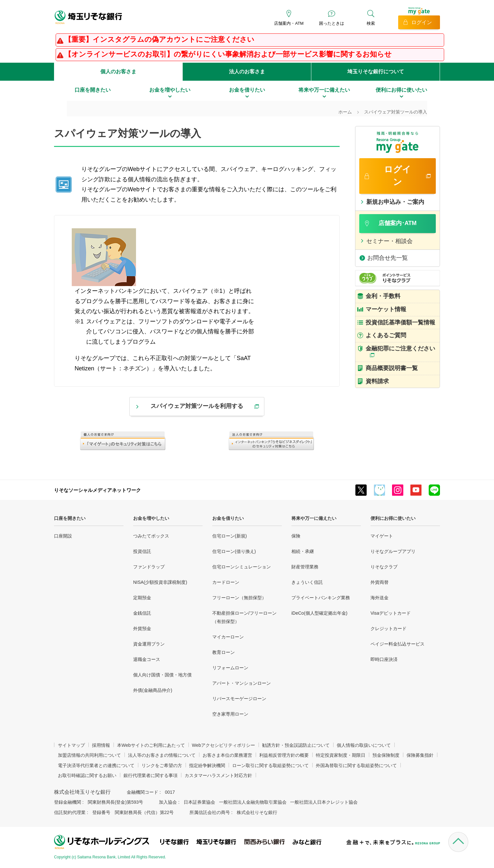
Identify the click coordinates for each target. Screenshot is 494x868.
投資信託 (142, 551)
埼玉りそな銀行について (376, 72)
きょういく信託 (307, 582)
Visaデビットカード (391, 613)
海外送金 (380, 598)
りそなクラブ (384, 567)
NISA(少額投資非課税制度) (160, 582)
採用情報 (101, 745)
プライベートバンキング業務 (321, 598)
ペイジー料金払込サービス (398, 644)
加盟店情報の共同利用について (89, 755)
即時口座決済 (384, 659)
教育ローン (224, 652)
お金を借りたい (228, 518)
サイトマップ (71, 745)
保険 (296, 536)
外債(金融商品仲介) (153, 690)
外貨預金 (142, 628)
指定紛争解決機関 (207, 765)
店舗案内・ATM (289, 23)
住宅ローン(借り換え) (234, 551)
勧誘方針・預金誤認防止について (296, 745)
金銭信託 (142, 613)
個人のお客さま (118, 72)
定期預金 (142, 598)
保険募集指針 (420, 755)
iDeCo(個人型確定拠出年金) (319, 613)
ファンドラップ (149, 567)
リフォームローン (230, 668)
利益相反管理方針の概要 (284, 755)
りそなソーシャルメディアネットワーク (97, 490)
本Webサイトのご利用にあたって (151, 745)
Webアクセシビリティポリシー (224, 745)
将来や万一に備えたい (314, 518)
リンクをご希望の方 (162, 765)
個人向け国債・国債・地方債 (162, 675)
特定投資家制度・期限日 (341, 755)
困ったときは (332, 23)
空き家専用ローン (230, 714)
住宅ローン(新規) (229, 536)
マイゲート (382, 536)
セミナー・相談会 (389, 241)
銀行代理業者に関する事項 (151, 775)
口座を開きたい (70, 518)
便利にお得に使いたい (393, 518)
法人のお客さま (247, 72)
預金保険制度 (386, 755)
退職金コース (147, 659)
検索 (371, 23)
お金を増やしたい (151, 518)
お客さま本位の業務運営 (227, 755)
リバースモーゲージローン (239, 699)
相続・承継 (303, 551)
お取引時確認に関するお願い (87, 775)
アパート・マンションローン (242, 683)
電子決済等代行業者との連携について (96, 765)
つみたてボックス (151, 536)
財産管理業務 (305, 567)
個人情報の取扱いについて (364, 745)
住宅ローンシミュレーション (242, 567)
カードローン (226, 582)
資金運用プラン (149, 644)
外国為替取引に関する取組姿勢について (356, 765)
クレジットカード (389, 628)
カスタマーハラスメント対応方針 (218, 775)
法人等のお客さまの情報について (162, 755)
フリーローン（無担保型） (239, 598)
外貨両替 (380, 582)
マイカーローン (228, 637)
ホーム (345, 112)
